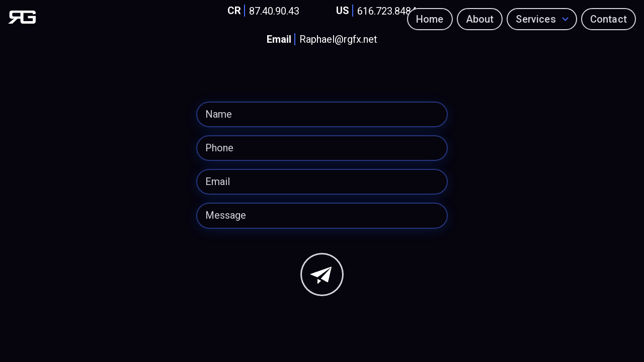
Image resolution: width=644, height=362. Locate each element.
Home (430, 19)
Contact (609, 19)
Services (536, 19)
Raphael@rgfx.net (320, 39)
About (480, 19)
